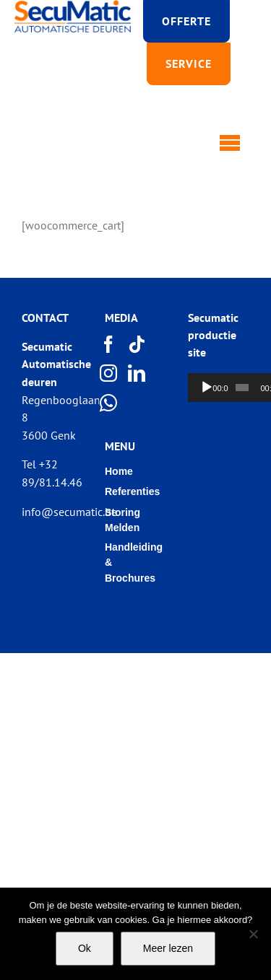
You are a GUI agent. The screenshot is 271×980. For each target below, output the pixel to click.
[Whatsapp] (109, 403)
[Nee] (253, 934)
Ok (85, 948)
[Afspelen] (207, 388)
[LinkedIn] (137, 373)
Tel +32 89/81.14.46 (52, 473)
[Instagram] (109, 373)
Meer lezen (168, 948)
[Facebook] (109, 344)
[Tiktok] (137, 344)
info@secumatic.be (69, 512)
